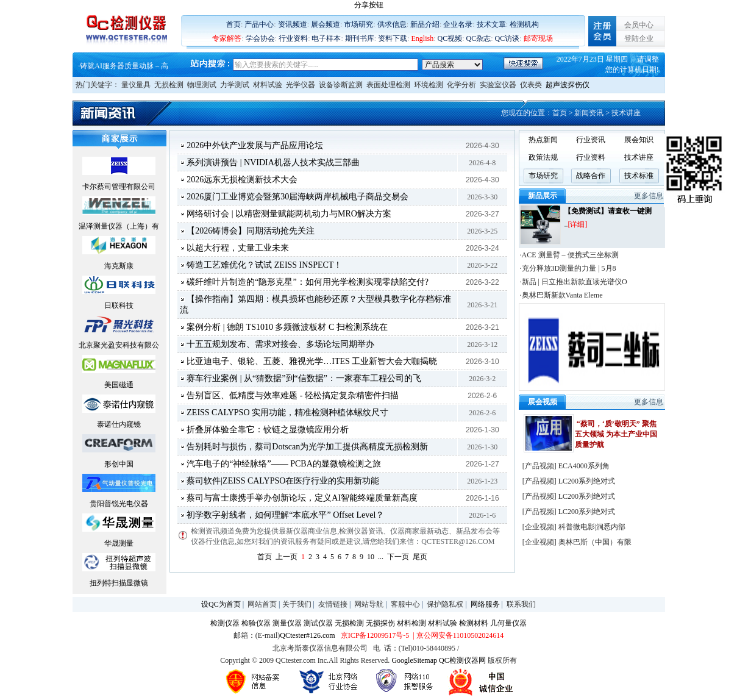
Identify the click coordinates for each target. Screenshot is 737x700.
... (381, 557)
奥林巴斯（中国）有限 (595, 542)
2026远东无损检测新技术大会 (242, 180)
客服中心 (405, 604)
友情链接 (333, 604)
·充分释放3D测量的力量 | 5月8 (568, 268)
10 (371, 557)
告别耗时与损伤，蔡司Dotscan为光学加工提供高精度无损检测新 (307, 447)
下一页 (398, 557)
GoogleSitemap (414, 660)
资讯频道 (293, 24)
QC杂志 (479, 38)
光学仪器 (301, 85)
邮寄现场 (538, 38)
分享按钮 (369, 5)
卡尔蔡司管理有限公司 (119, 187)
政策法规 (543, 157)
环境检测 (429, 85)
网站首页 (262, 604)
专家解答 (227, 38)
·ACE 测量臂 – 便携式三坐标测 (569, 255)
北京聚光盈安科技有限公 (119, 345)
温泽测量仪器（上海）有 (119, 226)
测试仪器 (318, 623)
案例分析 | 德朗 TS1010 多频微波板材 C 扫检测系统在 (287, 327)
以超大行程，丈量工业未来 (238, 248)
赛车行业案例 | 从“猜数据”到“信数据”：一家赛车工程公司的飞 (304, 378)
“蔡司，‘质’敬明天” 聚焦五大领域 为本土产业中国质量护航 (616, 434)
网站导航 (369, 604)
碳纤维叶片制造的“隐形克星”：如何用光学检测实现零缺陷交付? (308, 282)
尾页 (420, 557)
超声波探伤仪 (568, 85)
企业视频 (539, 527)
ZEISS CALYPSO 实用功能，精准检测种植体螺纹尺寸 (287, 412)
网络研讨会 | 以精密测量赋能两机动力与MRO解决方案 (289, 214)
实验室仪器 (498, 85)
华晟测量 (119, 543)
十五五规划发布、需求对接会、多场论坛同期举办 (280, 344)
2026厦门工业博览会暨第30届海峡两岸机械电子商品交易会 (297, 197)
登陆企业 (639, 38)
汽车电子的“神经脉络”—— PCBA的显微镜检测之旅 (284, 464)
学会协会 (260, 38)
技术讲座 (639, 157)
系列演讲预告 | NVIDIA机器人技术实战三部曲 (273, 162)
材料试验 (268, 85)
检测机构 (524, 24)
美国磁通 (119, 385)
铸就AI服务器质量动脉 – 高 (124, 66)
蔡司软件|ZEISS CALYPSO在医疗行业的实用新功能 (283, 481)
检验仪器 (256, 623)
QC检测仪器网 (462, 660)
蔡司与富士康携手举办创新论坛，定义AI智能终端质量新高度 (302, 498)
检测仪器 (225, 623)
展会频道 (326, 24)
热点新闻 (543, 140)
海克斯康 (119, 266)
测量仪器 (287, 623)
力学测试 (235, 85)
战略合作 (591, 176)
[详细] (577, 224)
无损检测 (169, 85)
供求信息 (392, 24)
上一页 (287, 557)
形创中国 (119, 464)
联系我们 (521, 604)
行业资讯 (591, 140)
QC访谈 (507, 38)
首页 (233, 24)
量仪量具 (136, 85)
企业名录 (458, 24)
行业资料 (293, 38)
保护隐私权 (445, 604)
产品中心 (259, 24)
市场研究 (358, 24)
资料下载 (393, 38)
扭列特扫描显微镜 (119, 583)
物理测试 (202, 85)
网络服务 (485, 604)
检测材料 (474, 623)
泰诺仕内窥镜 (119, 424)
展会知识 (639, 140)
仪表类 (531, 85)
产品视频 (539, 466)
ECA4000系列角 (584, 466)
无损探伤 (380, 623)
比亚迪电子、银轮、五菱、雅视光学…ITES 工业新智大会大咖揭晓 (312, 361)
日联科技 (119, 305)
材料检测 (411, 623)
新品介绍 (425, 24)
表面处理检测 (388, 85)
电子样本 (326, 38)
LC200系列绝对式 (587, 481)
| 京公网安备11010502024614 (457, 635)
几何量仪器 (508, 623)
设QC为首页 (221, 604)
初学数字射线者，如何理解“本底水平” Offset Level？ (285, 515)
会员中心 (639, 25)
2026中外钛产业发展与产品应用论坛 (255, 145)
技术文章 (491, 24)
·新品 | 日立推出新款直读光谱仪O (574, 282)
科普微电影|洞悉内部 (592, 527)
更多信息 (649, 196)
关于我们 (297, 604)
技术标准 (639, 176)
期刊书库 (360, 38)
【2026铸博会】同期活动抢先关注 (251, 231)
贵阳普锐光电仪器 (119, 504)
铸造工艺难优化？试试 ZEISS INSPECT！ (264, 265)
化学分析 (461, 85)
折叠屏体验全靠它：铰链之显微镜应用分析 (268, 430)
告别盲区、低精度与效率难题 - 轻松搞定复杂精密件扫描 (293, 395)
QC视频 (450, 38)
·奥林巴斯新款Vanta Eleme (561, 295)
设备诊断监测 (341, 85)
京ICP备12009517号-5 (375, 635)
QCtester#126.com (307, 635)
